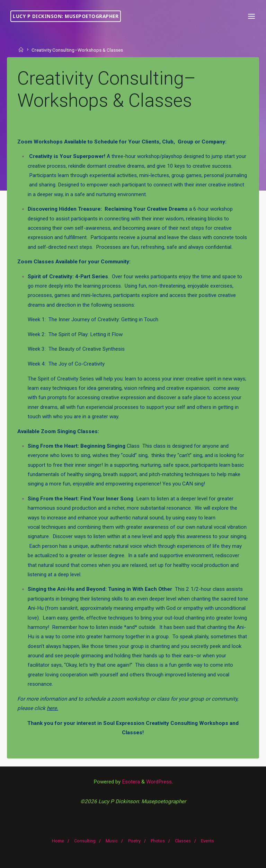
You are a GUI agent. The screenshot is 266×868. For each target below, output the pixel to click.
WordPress (159, 782)
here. (52, 708)
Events (207, 841)
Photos (158, 841)
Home (58, 841)
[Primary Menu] (251, 16)
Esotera (130, 782)
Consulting (85, 841)
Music (112, 841)
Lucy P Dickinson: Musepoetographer (66, 16)
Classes (183, 841)
